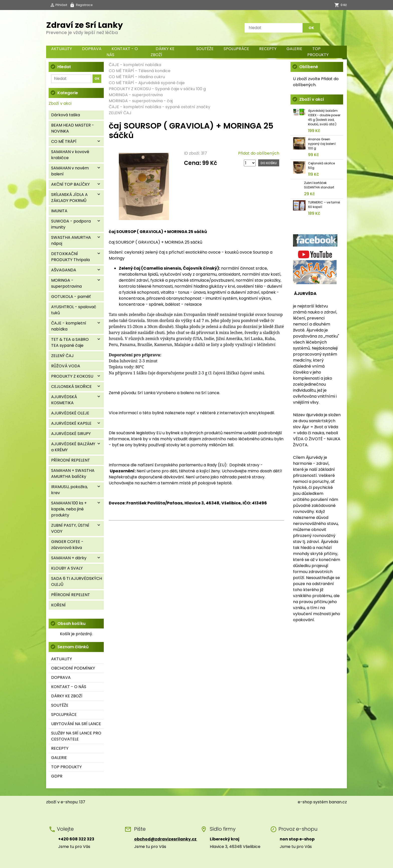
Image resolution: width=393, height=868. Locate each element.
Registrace (84, 5)
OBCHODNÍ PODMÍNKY (73, 668)
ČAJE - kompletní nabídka (135, 65)
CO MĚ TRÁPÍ (121, 71)
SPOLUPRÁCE (236, 49)
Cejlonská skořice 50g (321, 166)
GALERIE (294, 49)
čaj (170, 101)
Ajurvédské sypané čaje (162, 83)
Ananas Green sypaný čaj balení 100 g (322, 144)
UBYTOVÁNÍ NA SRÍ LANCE (76, 724)
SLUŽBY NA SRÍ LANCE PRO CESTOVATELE (76, 736)
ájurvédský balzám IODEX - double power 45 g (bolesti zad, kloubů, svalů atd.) (324, 117)
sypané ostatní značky (188, 107)
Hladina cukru (152, 77)
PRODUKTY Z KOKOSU (130, 89)
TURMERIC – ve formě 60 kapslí (324, 205)
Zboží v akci (60, 103)
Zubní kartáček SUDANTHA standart (319, 185)
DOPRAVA (92, 49)
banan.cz (338, 802)
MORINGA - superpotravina (136, 95)
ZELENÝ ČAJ (120, 113)
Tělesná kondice (154, 71)
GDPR (57, 776)
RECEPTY (268, 49)
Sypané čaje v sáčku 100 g (180, 89)
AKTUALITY (62, 49)
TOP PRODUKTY (318, 52)
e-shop (305, 802)
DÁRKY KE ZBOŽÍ (163, 52)
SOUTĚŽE (205, 49)
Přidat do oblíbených (259, 153)
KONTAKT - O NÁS (122, 52)
